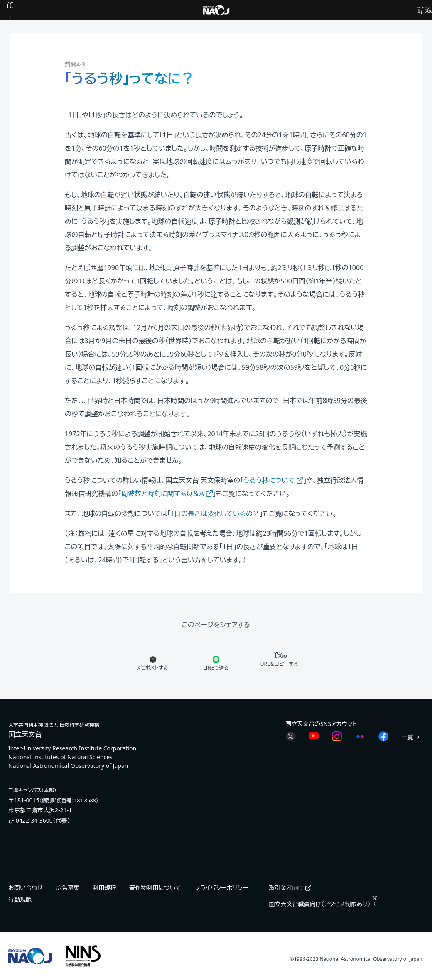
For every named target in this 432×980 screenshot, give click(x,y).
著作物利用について (155, 888)
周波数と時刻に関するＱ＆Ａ (167, 494)
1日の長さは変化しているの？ (215, 513)
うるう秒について (273, 480)
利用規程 (104, 888)
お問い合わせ (26, 888)
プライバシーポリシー (221, 888)
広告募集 (68, 888)
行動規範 (20, 899)
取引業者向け (290, 888)
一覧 (411, 737)
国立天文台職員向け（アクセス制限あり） (323, 904)
